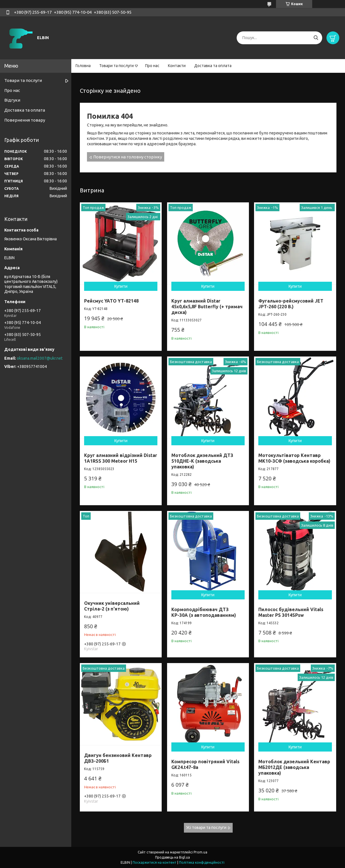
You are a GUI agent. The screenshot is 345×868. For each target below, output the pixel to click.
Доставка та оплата (213, 66)
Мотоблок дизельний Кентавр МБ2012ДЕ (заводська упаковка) (294, 767)
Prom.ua (200, 852)
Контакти (177, 66)
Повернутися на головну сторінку (128, 157)
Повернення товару (25, 120)
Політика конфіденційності (202, 862)
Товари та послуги (116, 66)
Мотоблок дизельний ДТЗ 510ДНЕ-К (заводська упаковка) (202, 461)
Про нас (152, 66)
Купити (121, 286)
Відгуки (12, 100)
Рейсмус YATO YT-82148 (111, 301)
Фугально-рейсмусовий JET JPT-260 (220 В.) (291, 304)
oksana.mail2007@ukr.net (40, 358)
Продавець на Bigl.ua (172, 857)
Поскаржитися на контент (155, 862)
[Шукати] (316, 38)
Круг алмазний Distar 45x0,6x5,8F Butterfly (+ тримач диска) (207, 307)
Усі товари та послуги (206, 827)
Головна (83, 66)
